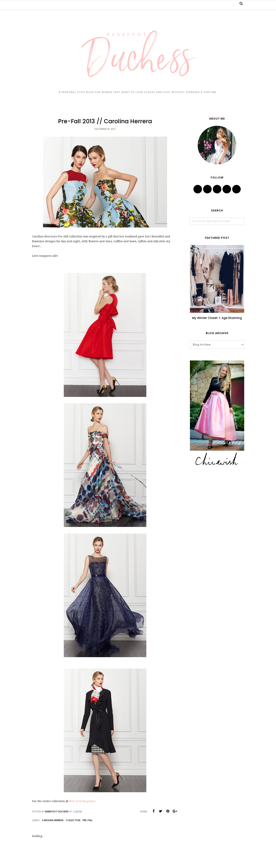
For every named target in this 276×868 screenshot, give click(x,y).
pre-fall (88, 820)
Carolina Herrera (53, 820)
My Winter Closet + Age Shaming (217, 318)
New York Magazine (82, 801)
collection (73, 820)
